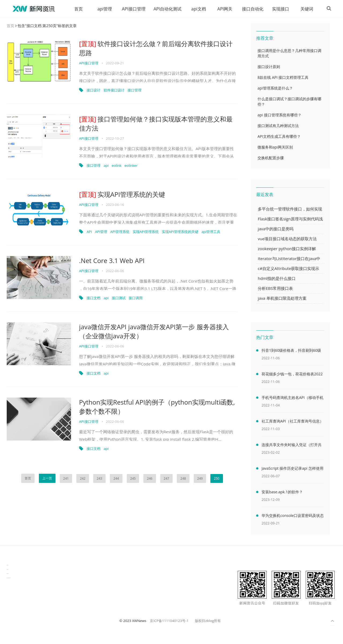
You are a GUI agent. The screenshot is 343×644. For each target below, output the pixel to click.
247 (167, 479)
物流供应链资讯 (8, 574)
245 (133, 479)
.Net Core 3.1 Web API (112, 261)
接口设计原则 (269, 67)
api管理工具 (211, 232)
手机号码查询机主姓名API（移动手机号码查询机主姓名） (292, 399)
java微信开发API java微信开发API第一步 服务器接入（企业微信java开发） (154, 332)
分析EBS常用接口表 (275, 288)
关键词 (305, 9)
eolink (117, 166)
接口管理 (135, 90)
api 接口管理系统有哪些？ (279, 115)
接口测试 (119, 298)
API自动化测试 (166, 9)
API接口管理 (132, 9)
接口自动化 (251, 9)
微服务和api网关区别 (275, 147)
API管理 (101, 232)
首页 (77, 9)
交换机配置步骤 (271, 158)
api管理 (103, 9)
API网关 (223, 9)
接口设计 (94, 90)
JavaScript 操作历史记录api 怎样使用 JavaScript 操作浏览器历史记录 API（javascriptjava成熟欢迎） (292, 469)
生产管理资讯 (8, 570)
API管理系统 (120, 232)
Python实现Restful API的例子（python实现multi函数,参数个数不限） (157, 407)
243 (100, 479)
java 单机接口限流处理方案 (282, 298)
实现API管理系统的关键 (122, 195)
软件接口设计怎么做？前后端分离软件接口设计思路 (156, 48)
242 (83, 479)
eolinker (131, 166)
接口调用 (136, 298)
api (106, 166)
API (89, 232)
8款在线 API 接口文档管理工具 (283, 78)
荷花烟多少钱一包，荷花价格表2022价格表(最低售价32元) (292, 375)
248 (183, 479)
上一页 (47, 478)
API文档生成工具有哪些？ (279, 137)
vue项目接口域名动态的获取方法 (287, 239)
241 (66, 479)
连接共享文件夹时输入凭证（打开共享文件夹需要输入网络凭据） (292, 446)
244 (116, 479)
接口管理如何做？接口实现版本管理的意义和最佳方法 (156, 124)
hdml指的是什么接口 (277, 279)
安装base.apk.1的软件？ (282, 492)
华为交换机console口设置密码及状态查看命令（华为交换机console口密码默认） (293, 517)
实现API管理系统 (146, 232)
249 (200, 479)
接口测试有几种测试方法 (278, 126)
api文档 (197, 9)
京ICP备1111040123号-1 (169, 621)
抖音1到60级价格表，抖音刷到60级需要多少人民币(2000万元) (291, 351)
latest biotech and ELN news (8, 578)
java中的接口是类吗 (276, 229)
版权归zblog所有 (208, 621)
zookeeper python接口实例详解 (287, 249)
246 (150, 479)
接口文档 (94, 298)
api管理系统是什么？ (275, 88)
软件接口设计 (114, 90)
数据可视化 (7, 565)
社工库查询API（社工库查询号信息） (292, 421)
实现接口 (279, 9)
